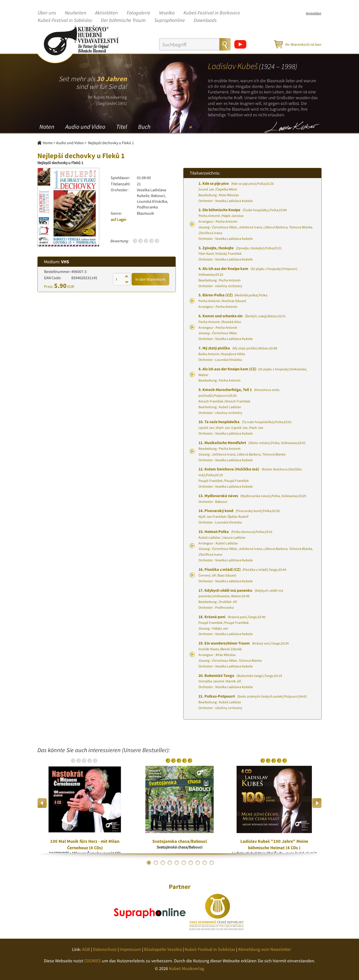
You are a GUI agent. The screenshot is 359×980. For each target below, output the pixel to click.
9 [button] (205, 863)
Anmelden (314, 13)
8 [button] (198, 863)
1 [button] (149, 863)
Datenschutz (105, 949)
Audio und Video (85, 127)
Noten (47, 127)
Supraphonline (170, 20)
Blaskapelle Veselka (163, 949)
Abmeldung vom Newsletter (265, 949)
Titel (122, 127)
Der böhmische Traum (123, 20)
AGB (86, 949)
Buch (144, 127)
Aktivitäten (106, 13)
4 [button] (170, 863)
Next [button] (317, 803)
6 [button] (184, 863)
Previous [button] (42, 803)
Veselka (167, 13)
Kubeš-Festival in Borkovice (212, 13)
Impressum (130, 949)
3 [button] (163, 863)
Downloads (205, 20)
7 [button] (191, 863)
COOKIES (93, 961)
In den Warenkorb (150, 279)
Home (48, 143)
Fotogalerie (138, 13)
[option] (85, 803)
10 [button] (212, 863)
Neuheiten (76, 13)
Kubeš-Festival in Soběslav (65, 20)
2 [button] (156, 863)
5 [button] (177, 863)
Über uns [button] (47, 13)
